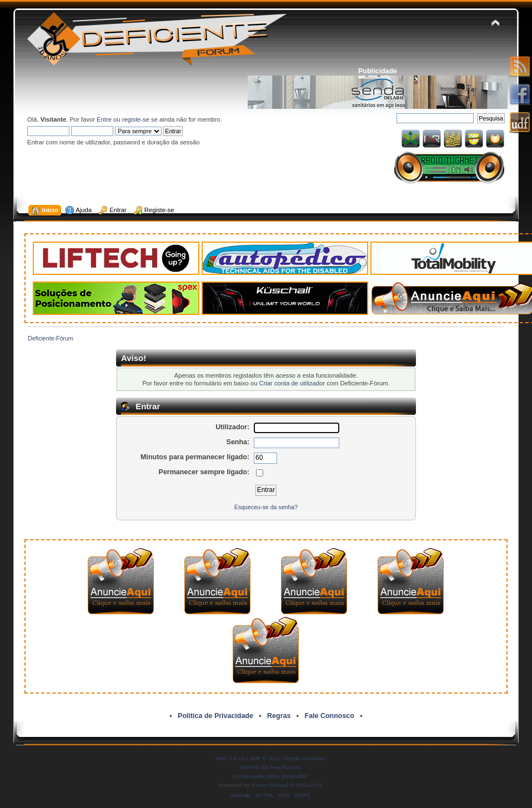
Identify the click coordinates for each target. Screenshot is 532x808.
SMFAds (250, 767)
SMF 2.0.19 (230, 758)
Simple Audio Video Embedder (270, 776)
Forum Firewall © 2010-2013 (287, 785)
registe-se (136, 119)
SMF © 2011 (265, 758)
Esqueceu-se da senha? (266, 507)
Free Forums (285, 767)
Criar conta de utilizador (292, 383)
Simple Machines (304, 758)
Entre (104, 119)
